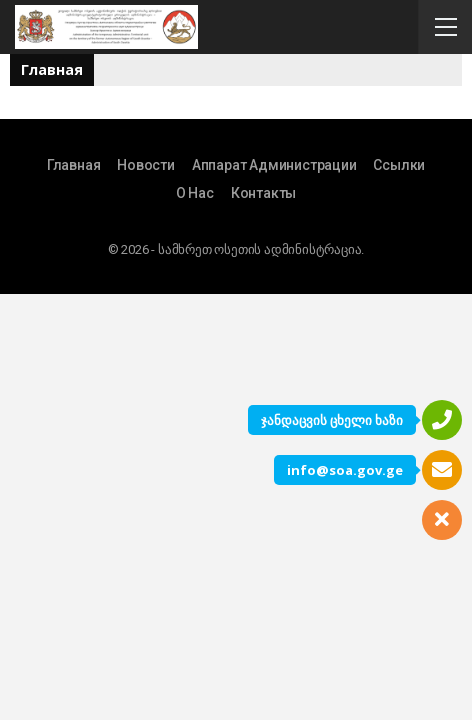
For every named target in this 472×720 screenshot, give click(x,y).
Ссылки (399, 165)
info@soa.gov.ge (345, 470)
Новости (146, 165)
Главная (74, 165)
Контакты (263, 193)
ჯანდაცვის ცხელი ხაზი (332, 420)
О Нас (195, 193)
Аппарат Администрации (274, 165)
